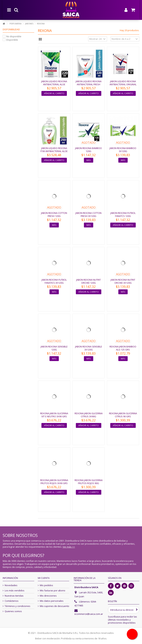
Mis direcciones (48, 596)
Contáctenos (12, 601)
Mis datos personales (52, 601)
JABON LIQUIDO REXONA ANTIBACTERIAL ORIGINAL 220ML (123, 84)
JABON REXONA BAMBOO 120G (88, 150)
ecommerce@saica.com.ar (89, 614)
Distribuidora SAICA (86, 587)
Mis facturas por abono (53, 591)
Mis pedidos (46, 585)
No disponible (14, 36)
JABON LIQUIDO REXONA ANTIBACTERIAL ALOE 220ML (54, 84)
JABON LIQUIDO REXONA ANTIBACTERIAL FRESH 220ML (89, 84)
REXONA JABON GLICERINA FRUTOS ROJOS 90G (89, 482)
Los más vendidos (15, 591)
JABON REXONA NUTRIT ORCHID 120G (88, 281)
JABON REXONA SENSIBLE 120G (54, 348)
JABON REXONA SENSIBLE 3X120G (89, 348)
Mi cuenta (44, 578)
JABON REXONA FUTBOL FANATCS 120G (123, 214)
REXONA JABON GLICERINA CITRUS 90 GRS (123, 415)
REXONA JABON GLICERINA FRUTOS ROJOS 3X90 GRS (54, 482)
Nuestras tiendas (14, 596)
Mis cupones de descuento (55, 606)
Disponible (12, 40)
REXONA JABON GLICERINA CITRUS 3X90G (89, 415)
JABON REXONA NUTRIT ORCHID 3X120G (123, 281)
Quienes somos (13, 611)
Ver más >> (69, 547)
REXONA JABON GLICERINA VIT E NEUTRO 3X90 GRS (54, 415)
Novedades (11, 585)
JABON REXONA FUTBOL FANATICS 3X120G (54, 281)
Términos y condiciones (17, 606)
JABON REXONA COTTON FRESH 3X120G (88, 214)
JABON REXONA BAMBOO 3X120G (123, 150)
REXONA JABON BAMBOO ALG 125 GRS (123, 348)
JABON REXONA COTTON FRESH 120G (54, 214)
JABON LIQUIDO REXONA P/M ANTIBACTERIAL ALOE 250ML (54, 151)
